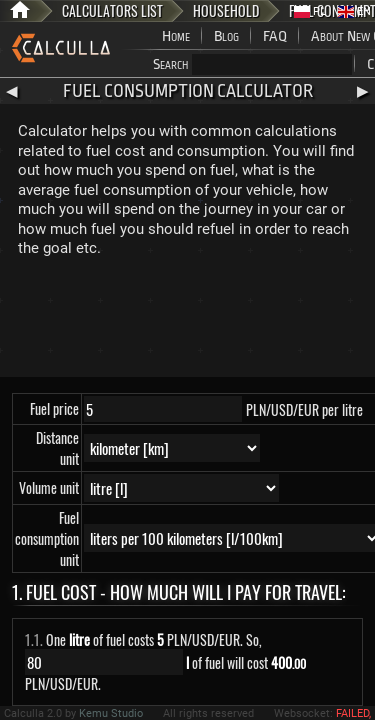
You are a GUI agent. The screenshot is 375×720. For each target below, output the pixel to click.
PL (310, 11)
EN (354, 11)
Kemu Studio (111, 713)
